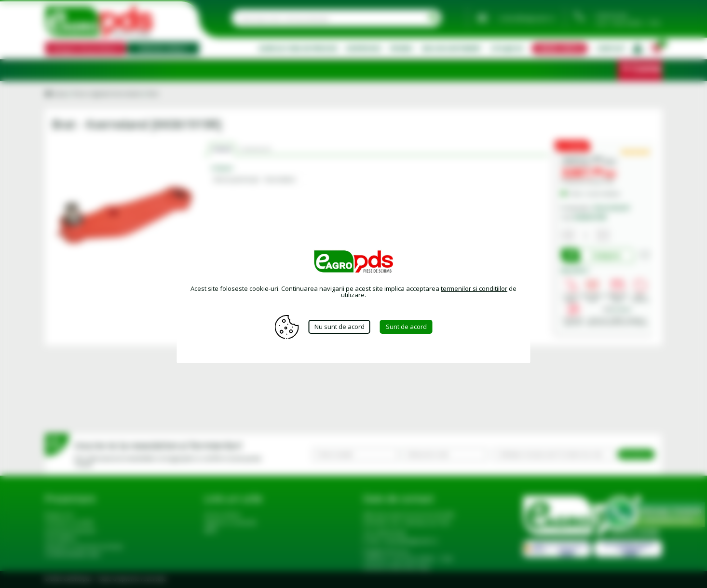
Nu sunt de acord (340, 327)
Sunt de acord (406, 327)
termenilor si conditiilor (474, 288)
